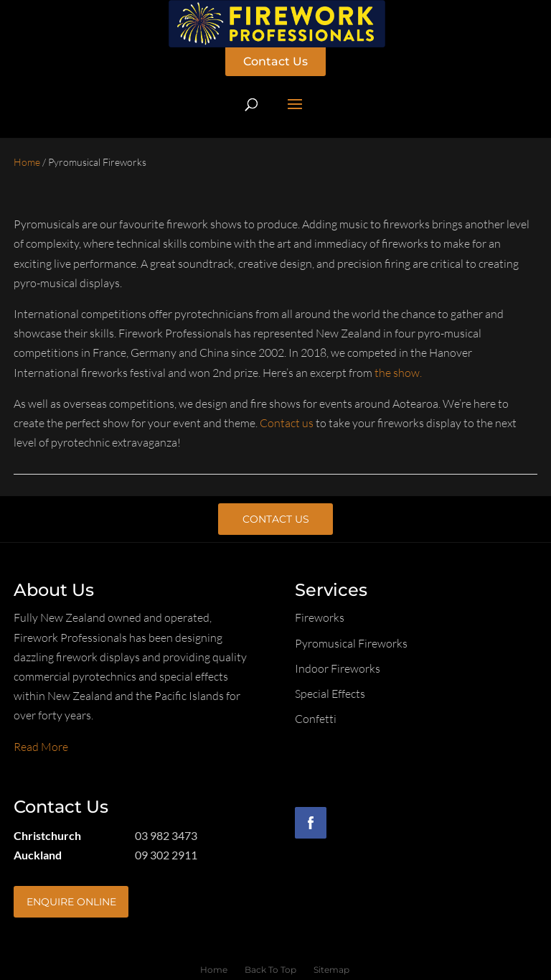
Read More (41, 747)
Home (27, 162)
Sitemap (331, 970)
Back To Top (270, 970)
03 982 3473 (166, 835)
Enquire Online (71, 902)
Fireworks (320, 617)
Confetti (316, 719)
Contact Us (275, 61)
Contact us (287, 423)
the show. (398, 373)
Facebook (311, 823)
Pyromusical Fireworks (351, 643)
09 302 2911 (166, 855)
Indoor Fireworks (338, 668)
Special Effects (330, 694)
